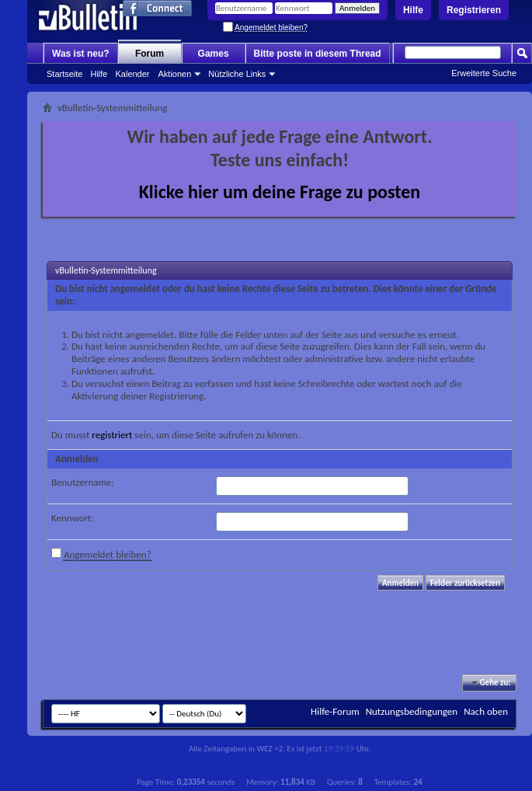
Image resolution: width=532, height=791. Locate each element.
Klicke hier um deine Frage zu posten (280, 192)
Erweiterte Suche (484, 73)
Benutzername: (83, 482)
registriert (112, 435)
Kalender (132, 74)
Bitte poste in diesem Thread (318, 54)
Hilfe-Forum (335, 711)
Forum (150, 54)
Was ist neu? (81, 54)
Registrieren (474, 10)
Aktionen (175, 74)
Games (214, 54)
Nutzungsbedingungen (412, 711)
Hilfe (413, 10)
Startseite (64, 74)
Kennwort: (73, 518)
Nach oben (486, 711)
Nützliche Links (237, 74)
